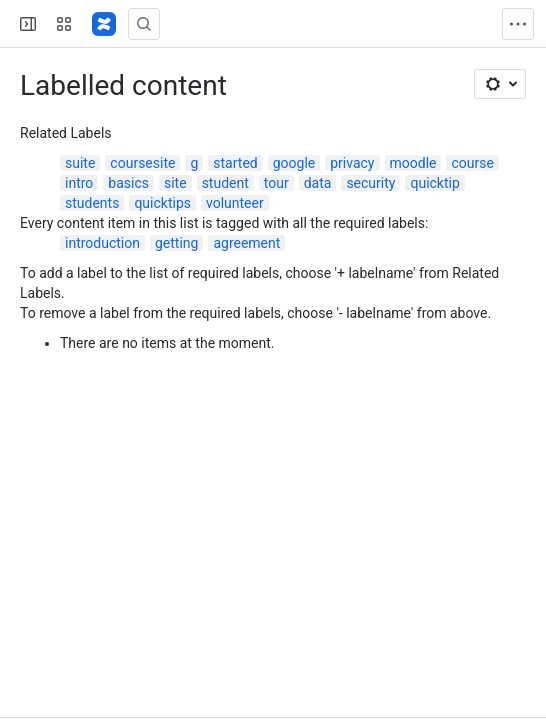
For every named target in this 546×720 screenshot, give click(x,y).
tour (276, 183)
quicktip (434, 183)
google (294, 163)
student (225, 183)
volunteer (235, 203)
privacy (352, 163)
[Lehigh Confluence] (104, 24)
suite (80, 163)
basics (128, 183)
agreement (246, 243)
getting (176, 243)
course (472, 163)
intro (79, 183)
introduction (102, 243)
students (92, 203)
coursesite (142, 163)
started (235, 163)
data (318, 183)
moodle (413, 163)
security (370, 183)
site (175, 183)
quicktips (162, 203)
